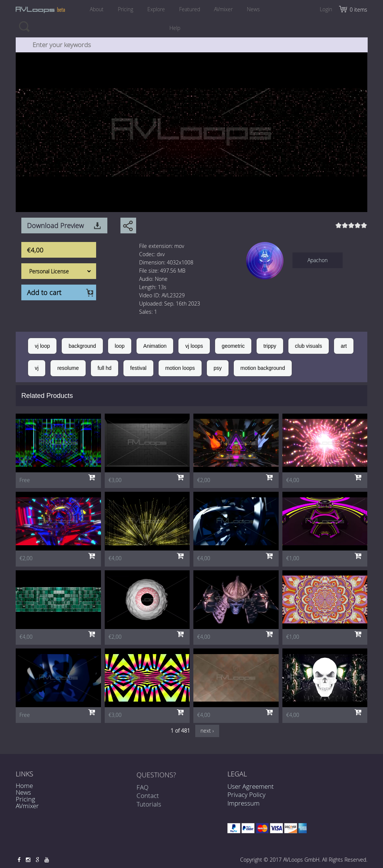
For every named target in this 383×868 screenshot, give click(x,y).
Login (326, 9)
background (82, 346)
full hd (105, 368)
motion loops (180, 368)
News (254, 9)
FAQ (143, 793)
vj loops (194, 346)
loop (120, 346)
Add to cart (44, 292)
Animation (155, 346)
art (344, 346)
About (97, 9)
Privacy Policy (246, 795)
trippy (270, 346)
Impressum (243, 803)
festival (138, 368)
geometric (233, 346)
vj (37, 368)
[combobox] (192, 45)
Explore (156, 9)
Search (24, 26)
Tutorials (149, 809)
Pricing (125, 9)
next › (207, 731)
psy (218, 368)
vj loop (42, 346)
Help (175, 28)
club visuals (309, 346)
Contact (148, 801)
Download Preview (55, 226)
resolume (68, 368)
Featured (190, 9)
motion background (263, 368)
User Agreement (251, 786)
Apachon (318, 260)
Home (24, 786)
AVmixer (224, 9)
